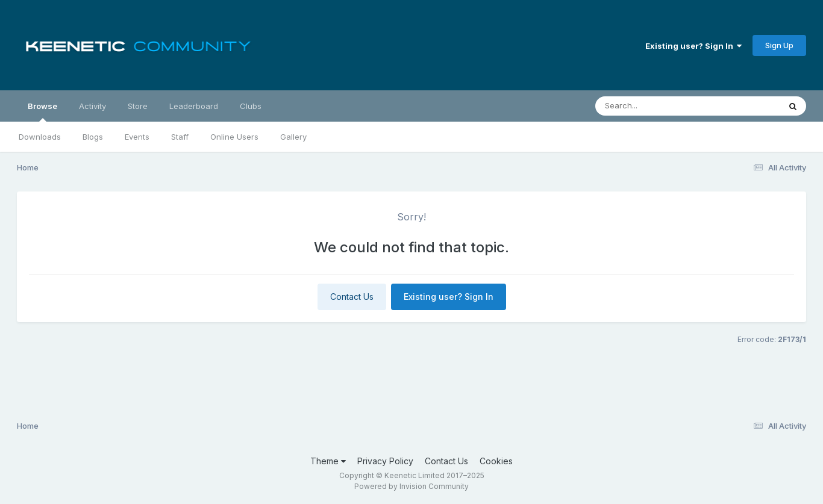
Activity (92, 106)
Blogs (93, 137)
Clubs (251, 106)
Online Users (234, 137)
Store (138, 106)
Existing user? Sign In (693, 46)
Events (137, 137)
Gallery (293, 137)
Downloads (40, 137)
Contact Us (352, 297)
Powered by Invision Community (411, 486)
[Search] (655, 106)
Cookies (496, 461)
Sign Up (779, 45)
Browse (42, 111)
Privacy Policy (385, 461)
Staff (180, 137)
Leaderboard (194, 106)
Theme (328, 461)
